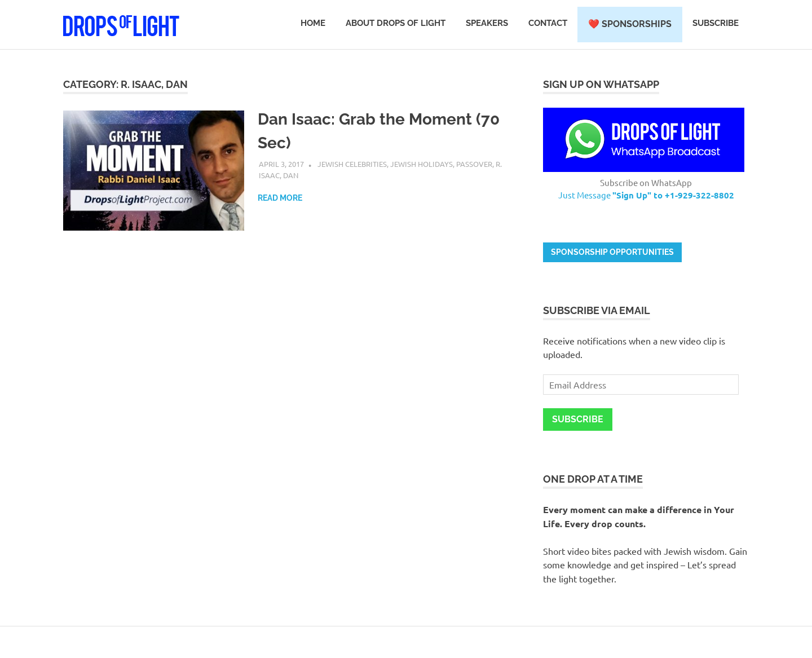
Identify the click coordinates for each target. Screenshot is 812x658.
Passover (474, 164)
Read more (280, 198)
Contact (548, 23)
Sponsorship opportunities (612, 252)
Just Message (646, 195)
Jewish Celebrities (352, 164)
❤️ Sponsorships (630, 24)
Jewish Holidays (422, 164)
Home (313, 23)
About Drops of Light (396, 23)
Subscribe (716, 23)
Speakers (487, 23)
